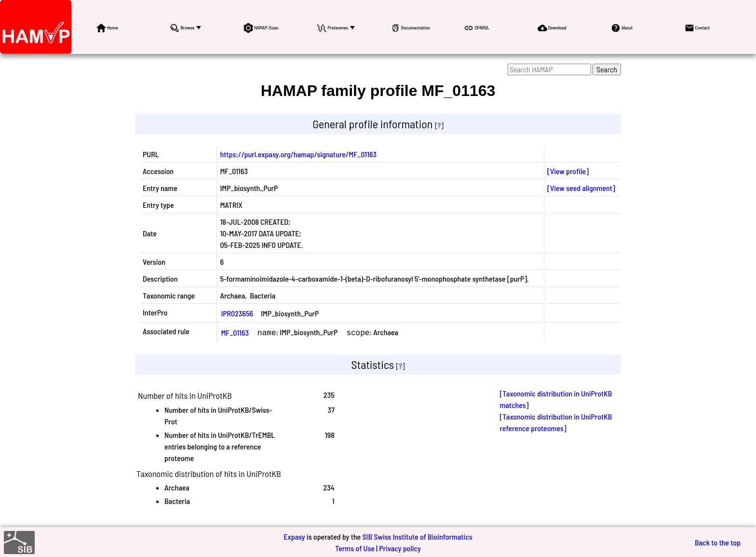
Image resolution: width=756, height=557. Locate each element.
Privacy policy (400, 547)
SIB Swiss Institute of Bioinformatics (417, 536)
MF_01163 (235, 332)
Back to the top (718, 541)
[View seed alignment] (581, 188)
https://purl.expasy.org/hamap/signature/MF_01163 (298, 154)
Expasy (294, 536)
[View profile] (568, 171)
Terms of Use (355, 547)
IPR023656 (237, 313)
